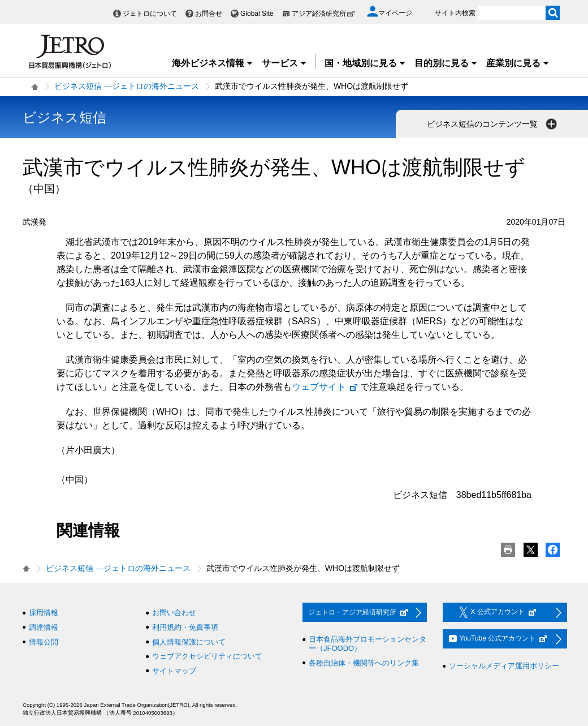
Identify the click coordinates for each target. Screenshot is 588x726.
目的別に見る (446, 63)
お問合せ (209, 14)
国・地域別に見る (365, 63)
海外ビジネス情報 (213, 63)
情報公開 (44, 642)
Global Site (257, 14)
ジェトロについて (150, 14)
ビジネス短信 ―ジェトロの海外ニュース (127, 86)
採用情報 (44, 613)
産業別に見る (518, 63)
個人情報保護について (189, 642)
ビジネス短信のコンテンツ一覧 (493, 124)
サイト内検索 (455, 13)
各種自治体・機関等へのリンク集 (364, 663)
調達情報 (44, 627)
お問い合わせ (174, 613)
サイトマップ (174, 671)
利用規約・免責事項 (185, 627)
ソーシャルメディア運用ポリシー (504, 666)
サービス (284, 63)
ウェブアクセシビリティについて (207, 656)
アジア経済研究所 (323, 14)
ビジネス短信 (64, 117)
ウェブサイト (325, 387)
